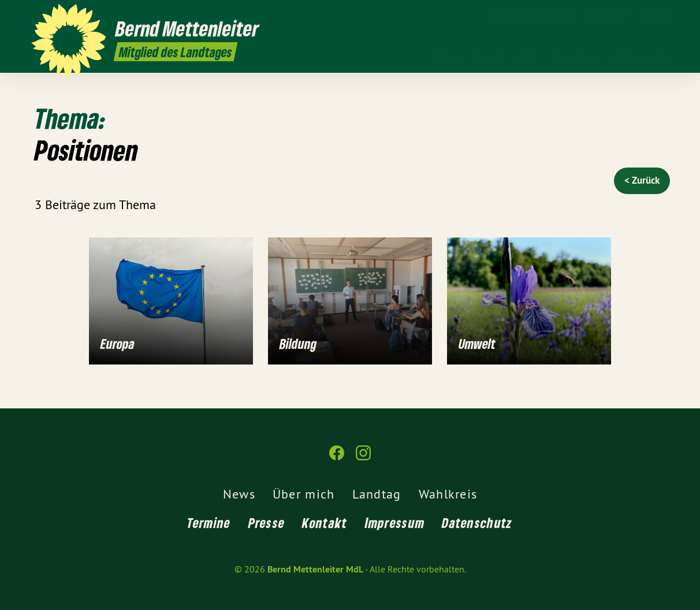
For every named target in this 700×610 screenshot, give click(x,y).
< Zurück (642, 180)
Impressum (395, 522)
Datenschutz (477, 522)
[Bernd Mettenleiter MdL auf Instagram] (662, 16)
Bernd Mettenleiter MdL (315, 569)
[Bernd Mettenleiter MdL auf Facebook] (645, 16)
